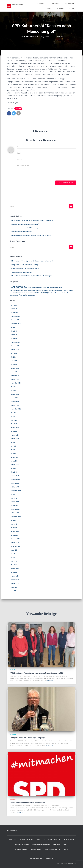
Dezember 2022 (15, 402)
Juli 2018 (13, 520)
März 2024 (14, 364)
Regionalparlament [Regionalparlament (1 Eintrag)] (14, 295)
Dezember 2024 (15, 342)
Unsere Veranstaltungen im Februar (21, 232)
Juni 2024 (14, 353)
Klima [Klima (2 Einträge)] (47, 290)
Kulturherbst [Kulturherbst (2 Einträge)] (17, 293)
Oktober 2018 (15, 513)
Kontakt (71, 8)
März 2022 (14, 424)
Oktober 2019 (15, 487)
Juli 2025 (13, 327)
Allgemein (18, 109)
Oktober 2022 (15, 405)
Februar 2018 (15, 532)
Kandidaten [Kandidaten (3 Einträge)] (34, 290)
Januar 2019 (14, 506)
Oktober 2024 (15, 350)
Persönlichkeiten (35, 849)
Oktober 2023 (15, 379)
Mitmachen (60, 8)
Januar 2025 (14, 339)
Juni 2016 (14, 591)
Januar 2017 (14, 572)
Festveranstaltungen (22, 845)
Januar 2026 (14, 313)
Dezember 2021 (15, 435)
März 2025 (14, 331)
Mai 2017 (13, 557)
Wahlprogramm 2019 (63, 854)
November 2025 (15, 320)
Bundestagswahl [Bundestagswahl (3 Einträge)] (35, 287)
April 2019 (14, 498)
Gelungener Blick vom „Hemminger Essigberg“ (25, 224)
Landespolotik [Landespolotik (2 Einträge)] (24, 293)
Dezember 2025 (15, 316)
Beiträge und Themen (27, 840)
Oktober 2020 (15, 465)
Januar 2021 (14, 461)
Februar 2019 (15, 502)
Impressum (56, 845)
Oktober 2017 (15, 543)
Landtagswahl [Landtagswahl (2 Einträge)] (32, 293)
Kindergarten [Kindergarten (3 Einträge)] (41, 290)
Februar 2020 (15, 476)
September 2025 (16, 324)
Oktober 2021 (15, 439)
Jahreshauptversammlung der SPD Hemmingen (25, 228)
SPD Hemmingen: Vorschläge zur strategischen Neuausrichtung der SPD (32, 220)
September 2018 (16, 517)
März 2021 (14, 454)
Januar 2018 (14, 535)
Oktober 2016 (15, 583)
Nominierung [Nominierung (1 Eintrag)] (52, 293)
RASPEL (66, 849)
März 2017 (14, 565)
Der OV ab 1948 (41, 840)
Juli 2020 (13, 468)
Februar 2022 (15, 428)
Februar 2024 (15, 368)
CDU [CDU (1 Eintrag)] (41, 287)
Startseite (37, 854)
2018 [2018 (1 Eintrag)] (11, 287)
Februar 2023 (15, 394)
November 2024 (15, 346)
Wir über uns (41, 3)
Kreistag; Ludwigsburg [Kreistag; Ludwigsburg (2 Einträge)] (64, 290)
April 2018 (14, 524)
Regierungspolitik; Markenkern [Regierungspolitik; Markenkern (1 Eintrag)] (62, 293)
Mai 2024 (13, 357)
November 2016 (15, 580)
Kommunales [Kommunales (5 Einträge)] (53, 290)
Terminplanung (55, 3)
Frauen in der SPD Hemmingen (41, 845)
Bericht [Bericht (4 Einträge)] (28, 287)
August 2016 (14, 587)
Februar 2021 (15, 457)
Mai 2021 (13, 450)
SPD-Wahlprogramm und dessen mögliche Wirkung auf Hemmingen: (31, 235)
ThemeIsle (73, 864)
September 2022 (16, 409)
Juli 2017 (13, 554)
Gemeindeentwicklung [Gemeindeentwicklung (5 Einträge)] (55, 287)
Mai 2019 (13, 494)
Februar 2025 (15, 335)
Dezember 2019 (15, 480)
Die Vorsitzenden (69, 840)
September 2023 (16, 383)
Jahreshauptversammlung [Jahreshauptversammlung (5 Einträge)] (18, 290)
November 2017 (15, 539)
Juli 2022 (13, 413)
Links (49, 8)
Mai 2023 (13, 387)
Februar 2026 (15, 309)
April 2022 (14, 420)
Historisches (69, 3)
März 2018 (14, 528)
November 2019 (15, 483)
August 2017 (14, 550)
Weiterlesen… (50, 681)
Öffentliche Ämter (21, 849)
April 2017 (14, 561)
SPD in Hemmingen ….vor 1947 (22, 854)
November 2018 (15, 509)
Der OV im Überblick (54, 840)
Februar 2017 (15, 569)
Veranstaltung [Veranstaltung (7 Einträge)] (24, 295)
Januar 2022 (14, 431)
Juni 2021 (14, 446)
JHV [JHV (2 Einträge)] (29, 290)
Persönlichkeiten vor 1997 (52, 849)
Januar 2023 (14, 398)
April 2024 (14, 361)
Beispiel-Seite (13, 840)
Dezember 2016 (15, 576)
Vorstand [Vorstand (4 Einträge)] (32, 295)
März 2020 (14, 472)
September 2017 (16, 546)
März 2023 (14, 390)
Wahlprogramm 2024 (36, 859)
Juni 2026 (14, 305)
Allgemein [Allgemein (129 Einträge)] (19, 287)
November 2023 (15, 376)
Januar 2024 (14, 372)
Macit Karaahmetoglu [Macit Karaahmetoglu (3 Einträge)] (42, 293)
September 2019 (16, 491)
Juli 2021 (13, 442)
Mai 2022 (13, 416)
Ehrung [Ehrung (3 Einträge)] (45, 287)
